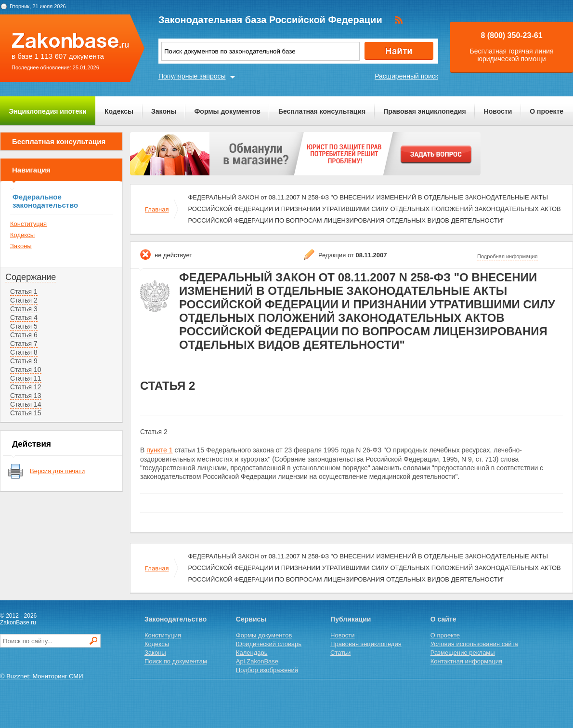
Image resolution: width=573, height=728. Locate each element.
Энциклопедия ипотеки (48, 111)
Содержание (31, 277)
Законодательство (176, 619)
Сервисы (251, 619)
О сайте (443, 619)
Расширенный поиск (406, 76)
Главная (157, 209)
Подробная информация (508, 256)
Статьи (340, 653)
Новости (498, 111)
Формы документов (227, 111)
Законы (164, 111)
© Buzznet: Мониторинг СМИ (42, 676)
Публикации (351, 619)
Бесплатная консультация (322, 111)
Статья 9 (24, 361)
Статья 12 (26, 387)
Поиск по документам (176, 661)
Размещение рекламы (463, 653)
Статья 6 (24, 335)
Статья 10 (26, 370)
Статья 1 (24, 291)
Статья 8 (24, 352)
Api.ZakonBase (257, 661)
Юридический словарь (269, 644)
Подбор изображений (267, 670)
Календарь (252, 653)
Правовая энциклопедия (424, 111)
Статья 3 (24, 309)
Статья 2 (24, 300)
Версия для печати (57, 471)
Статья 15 (26, 413)
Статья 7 (24, 344)
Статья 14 (26, 404)
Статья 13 (26, 396)
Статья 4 (24, 318)
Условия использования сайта (474, 644)
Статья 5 (24, 326)
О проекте (547, 111)
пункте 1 (159, 450)
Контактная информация (466, 661)
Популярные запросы (192, 76)
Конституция (28, 224)
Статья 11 (26, 378)
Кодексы (119, 111)
